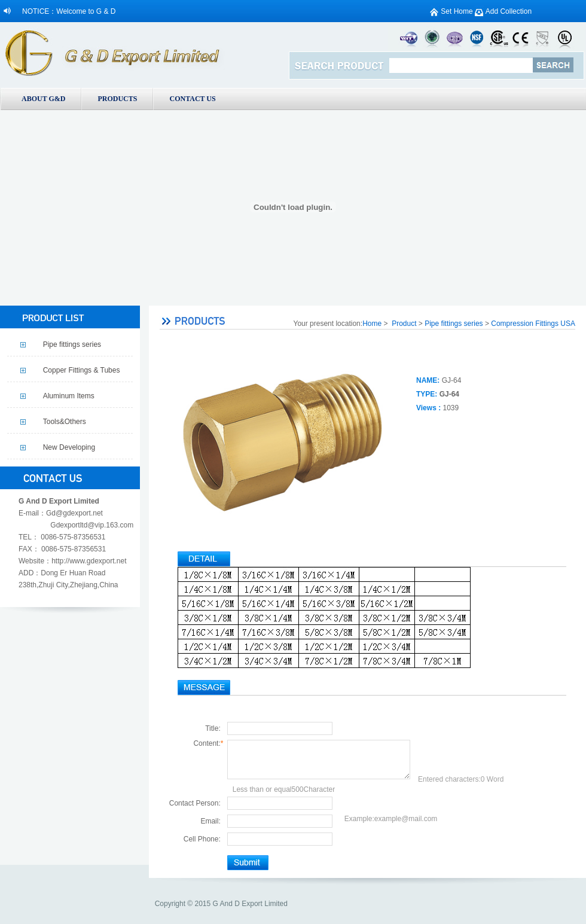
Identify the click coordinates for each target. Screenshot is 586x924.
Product (404, 324)
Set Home (457, 11)
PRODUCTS (117, 99)
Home (372, 324)
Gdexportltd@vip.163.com (92, 525)
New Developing (69, 447)
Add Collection (509, 11)
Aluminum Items (69, 396)
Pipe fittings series (72, 344)
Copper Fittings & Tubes (82, 370)
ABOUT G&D (43, 99)
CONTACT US (192, 99)
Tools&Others (65, 422)
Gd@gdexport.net (74, 513)
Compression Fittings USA (533, 324)
